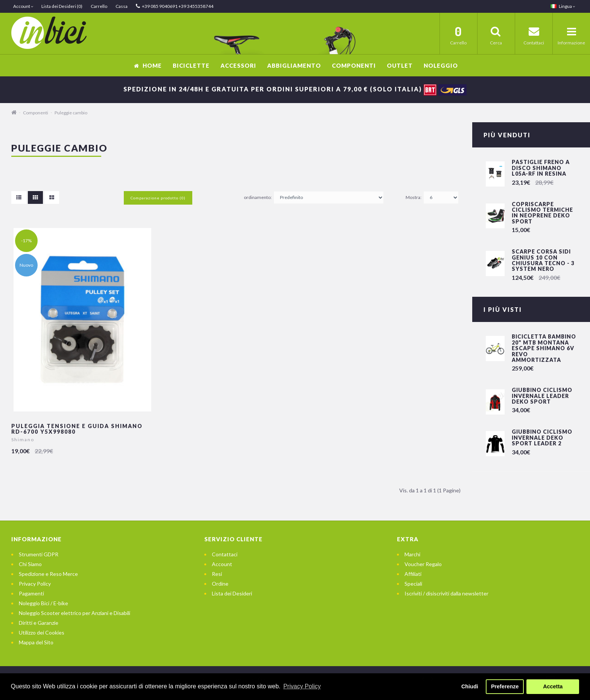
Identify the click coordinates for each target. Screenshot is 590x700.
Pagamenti (31, 593)
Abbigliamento (294, 65)
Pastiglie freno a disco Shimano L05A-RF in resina (541, 168)
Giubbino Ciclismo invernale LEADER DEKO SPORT (542, 396)
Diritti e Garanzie (39, 623)
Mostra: (414, 197)
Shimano (23, 440)
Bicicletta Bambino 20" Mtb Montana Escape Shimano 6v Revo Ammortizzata (544, 348)
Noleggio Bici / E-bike (43, 603)
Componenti (354, 65)
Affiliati (413, 574)
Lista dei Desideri (232, 593)
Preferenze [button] (505, 686)
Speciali (413, 584)
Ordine (220, 584)
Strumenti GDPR (39, 554)
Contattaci (225, 554)
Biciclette (191, 65)
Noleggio (441, 65)
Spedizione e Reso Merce (48, 574)
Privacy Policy (35, 584)
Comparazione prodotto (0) (158, 198)
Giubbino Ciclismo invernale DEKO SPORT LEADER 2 (542, 437)
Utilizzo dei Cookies (42, 632)
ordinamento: (258, 197)
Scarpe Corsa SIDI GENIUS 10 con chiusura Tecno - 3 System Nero (543, 260)
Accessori (238, 65)
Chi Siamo (30, 564)
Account (222, 564)
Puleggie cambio (71, 113)
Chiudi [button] (470, 686)
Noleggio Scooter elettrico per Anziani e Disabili (75, 613)
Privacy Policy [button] (302, 686)
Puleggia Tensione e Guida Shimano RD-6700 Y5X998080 (77, 429)
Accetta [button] (553, 686)
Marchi (412, 554)
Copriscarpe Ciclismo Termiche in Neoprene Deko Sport (542, 213)
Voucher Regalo (423, 564)
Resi (217, 574)
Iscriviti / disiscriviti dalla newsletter (446, 593)
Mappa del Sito (36, 642)
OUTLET (400, 65)
